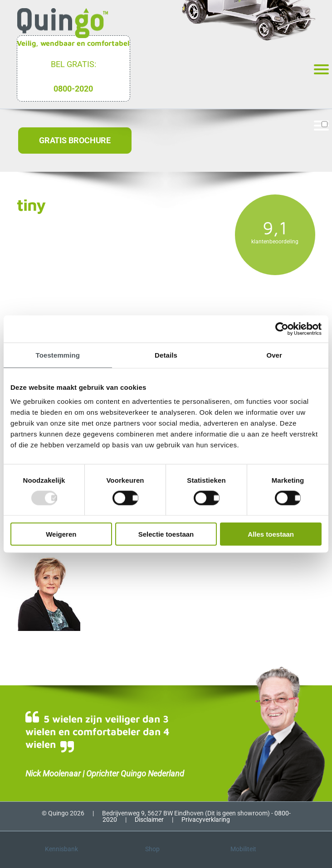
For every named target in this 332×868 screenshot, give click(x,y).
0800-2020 (73, 89)
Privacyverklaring (206, 820)
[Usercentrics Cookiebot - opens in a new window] (282, 329)
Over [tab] (274, 355)
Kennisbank (61, 849)
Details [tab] (166, 355)
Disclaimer (149, 820)
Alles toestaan (271, 534)
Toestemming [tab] (58, 355)
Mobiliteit (243, 849)
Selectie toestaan (166, 534)
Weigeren (61, 534)
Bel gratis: (73, 64)
